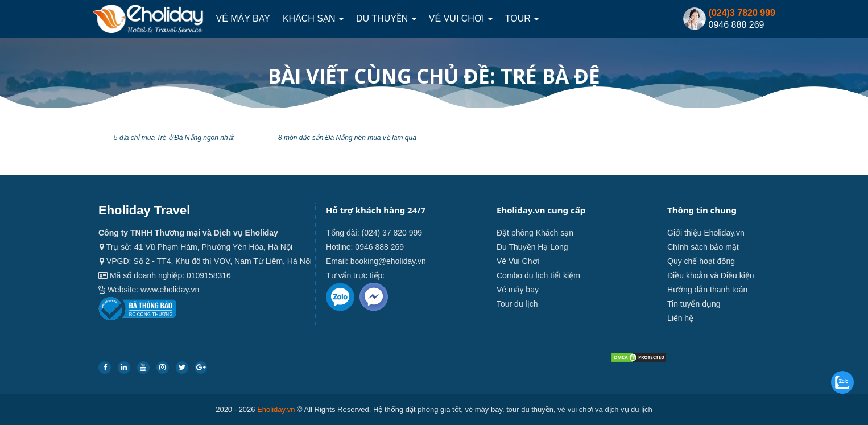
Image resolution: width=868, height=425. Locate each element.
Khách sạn (313, 18)
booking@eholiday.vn (388, 261)
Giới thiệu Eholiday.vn (706, 233)
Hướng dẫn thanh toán (707, 290)
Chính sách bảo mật (703, 247)
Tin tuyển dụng (694, 304)
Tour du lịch (517, 304)
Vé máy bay (243, 18)
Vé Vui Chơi (461, 18)
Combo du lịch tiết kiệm (538, 275)
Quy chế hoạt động (701, 261)
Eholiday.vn (276, 409)
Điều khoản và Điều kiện (711, 275)
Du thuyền (386, 18)
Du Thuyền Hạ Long (532, 247)
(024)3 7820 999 (742, 13)
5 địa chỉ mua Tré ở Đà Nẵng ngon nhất (174, 138)
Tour (522, 18)
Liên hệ (680, 318)
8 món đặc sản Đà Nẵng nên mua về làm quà (347, 138)
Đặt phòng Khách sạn (535, 233)
